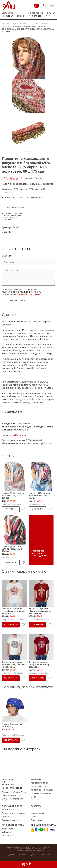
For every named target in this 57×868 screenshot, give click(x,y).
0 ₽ (37, 6)
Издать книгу (8, 810)
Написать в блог (9, 817)
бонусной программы (28, 294)
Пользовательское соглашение (29, 850)
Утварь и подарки (21, 24)
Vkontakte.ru (7, 836)
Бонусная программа (11, 820)
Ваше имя (7, 256)
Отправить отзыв (15, 301)
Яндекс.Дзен (8, 829)
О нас (34, 797)
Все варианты (11, 625)
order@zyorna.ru (18, 435)
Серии (34, 817)
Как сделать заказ (40, 783)
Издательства (37, 813)
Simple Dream (46, 855)
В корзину (11, 509)
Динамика (22, 855)
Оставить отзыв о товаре (13, 813)
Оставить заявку (15, 208)
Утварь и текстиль (41, 24)
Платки (5, 26)
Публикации (36, 820)
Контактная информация (42, 790)
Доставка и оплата (40, 787)
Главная (6, 24)
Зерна (9, 5)
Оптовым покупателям (41, 794)
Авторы (34, 810)
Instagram (6, 832)
